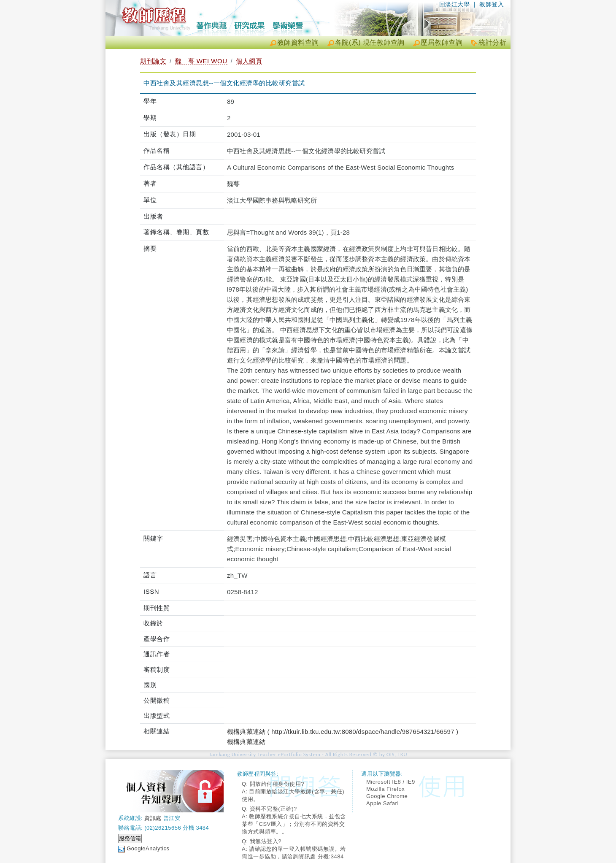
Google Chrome (387, 796)
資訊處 (153, 818)
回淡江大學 (455, 4)
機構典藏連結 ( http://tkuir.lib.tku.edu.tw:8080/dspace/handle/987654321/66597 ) (343, 732)
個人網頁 (249, 61)
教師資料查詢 (298, 42)
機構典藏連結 (246, 742)
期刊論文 (153, 61)
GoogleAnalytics (148, 848)
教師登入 (492, 4)
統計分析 (492, 42)
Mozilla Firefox (385, 789)
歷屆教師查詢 (442, 42)
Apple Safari (382, 803)
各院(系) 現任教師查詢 (370, 42)
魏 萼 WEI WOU (201, 61)
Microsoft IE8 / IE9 (391, 782)
